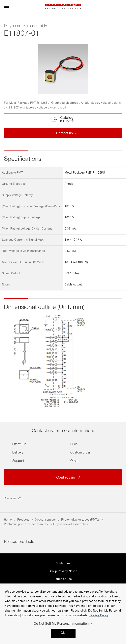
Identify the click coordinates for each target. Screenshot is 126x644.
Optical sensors (45, 520)
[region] (63, 614)
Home (8, 520)
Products (23, 520)
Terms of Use (63, 579)
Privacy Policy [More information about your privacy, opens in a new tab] (99, 616)
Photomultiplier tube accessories (26, 524)
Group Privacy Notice (63, 571)
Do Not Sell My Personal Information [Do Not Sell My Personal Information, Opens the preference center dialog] (61, 624)
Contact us (63, 564)
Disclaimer (11, 498)
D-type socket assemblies (70, 524)
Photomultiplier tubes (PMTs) (80, 520)
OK (63, 633)
